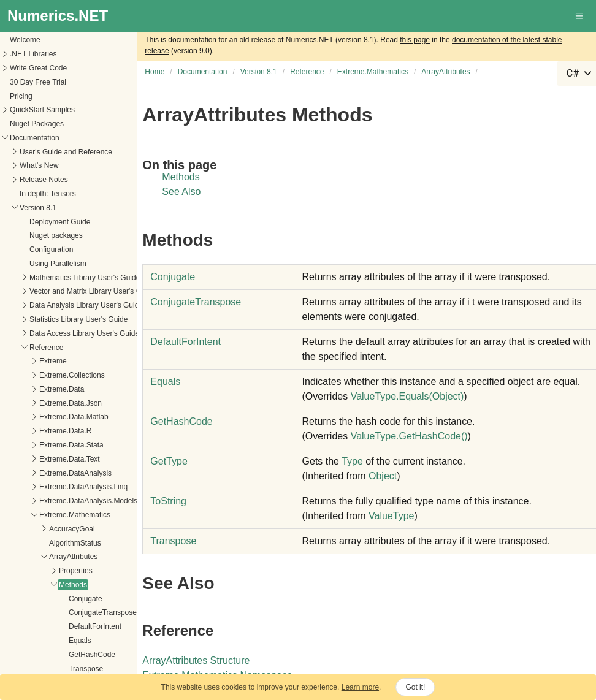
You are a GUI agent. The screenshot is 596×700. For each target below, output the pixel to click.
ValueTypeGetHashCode (409, 436)
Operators (25, 446)
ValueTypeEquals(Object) (407, 396)
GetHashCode (42, 417)
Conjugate (35, 361)
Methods (23, 347)
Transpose (36, 431)
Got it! (415, 687)
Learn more (360, 687)
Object (383, 476)
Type (352, 461)
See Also (181, 192)
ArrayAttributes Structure (196, 660)
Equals (30, 403)
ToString (168, 501)
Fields (18, 460)
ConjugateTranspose (52, 375)
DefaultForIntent (45, 389)
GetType (169, 461)
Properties (25, 333)
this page (415, 40)
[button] (580, 16)
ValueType (391, 516)
